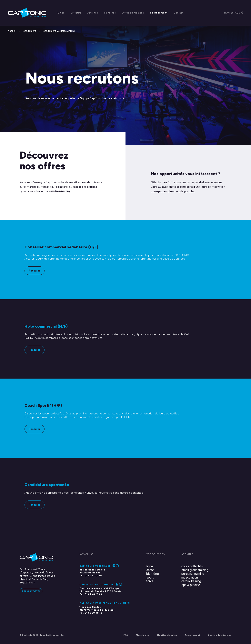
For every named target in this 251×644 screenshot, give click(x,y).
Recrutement (29, 31)
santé (150, 570)
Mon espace (234, 13)
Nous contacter (31, 591)
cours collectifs (192, 566)
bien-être (153, 574)
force (150, 581)
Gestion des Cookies (220, 635)
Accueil (12, 31)
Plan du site (143, 635)
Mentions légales (167, 635)
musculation (190, 577)
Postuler (35, 271)
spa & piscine (191, 585)
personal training (193, 574)
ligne (150, 566)
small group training (195, 570)
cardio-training (191, 581)
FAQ (126, 635)
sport (150, 577)
